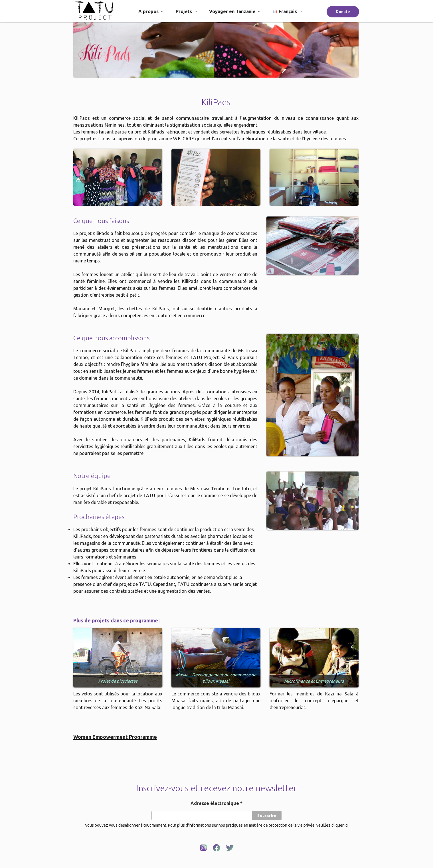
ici (346, 825)
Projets (187, 11)
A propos (151, 11)
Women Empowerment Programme (115, 737)
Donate (343, 12)
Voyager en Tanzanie (235, 11)
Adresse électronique (216, 803)
